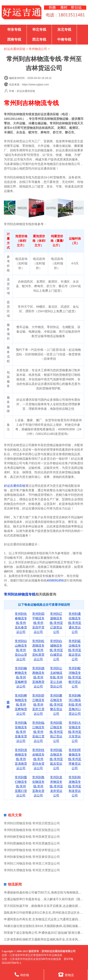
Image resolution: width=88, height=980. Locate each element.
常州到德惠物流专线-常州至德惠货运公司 (38, 677)
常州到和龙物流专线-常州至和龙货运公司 (75, 786)
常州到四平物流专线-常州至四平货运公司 (38, 623)
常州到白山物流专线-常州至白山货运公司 (21, 650)
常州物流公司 (38, 49)
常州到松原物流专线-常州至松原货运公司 (38, 650)
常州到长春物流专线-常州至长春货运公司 (21, 623)
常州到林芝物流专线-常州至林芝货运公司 (32, 837)
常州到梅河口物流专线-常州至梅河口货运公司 (75, 705)
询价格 (22, 974)
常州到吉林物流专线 (20, 594)
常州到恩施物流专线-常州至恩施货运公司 (32, 843)
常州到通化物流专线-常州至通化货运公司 (75, 623)
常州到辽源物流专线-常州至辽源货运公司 (56, 623)
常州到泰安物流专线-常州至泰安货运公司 (32, 857)
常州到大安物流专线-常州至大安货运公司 (75, 732)
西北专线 (39, 39)
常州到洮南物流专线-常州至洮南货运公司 (21, 759)
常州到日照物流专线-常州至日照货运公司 (32, 823)
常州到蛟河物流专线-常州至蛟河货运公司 (75, 677)
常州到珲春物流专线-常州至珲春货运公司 (75, 759)
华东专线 (14, 30)
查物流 (66, 974)
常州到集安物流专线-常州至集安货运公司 (21, 732)
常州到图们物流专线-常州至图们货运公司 (21, 786)
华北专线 (39, 30)
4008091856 (55, 580)
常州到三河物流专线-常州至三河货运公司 (32, 863)
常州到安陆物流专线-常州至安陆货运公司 (32, 830)
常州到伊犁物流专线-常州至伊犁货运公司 (32, 850)
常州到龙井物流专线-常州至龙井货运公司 (56, 786)
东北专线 (64, 30)
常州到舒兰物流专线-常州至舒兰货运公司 (38, 705)
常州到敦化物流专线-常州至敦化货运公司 (38, 786)
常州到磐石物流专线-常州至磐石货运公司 (56, 705)
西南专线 (14, 39)
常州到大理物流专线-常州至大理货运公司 (32, 870)
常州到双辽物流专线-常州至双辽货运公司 (56, 732)
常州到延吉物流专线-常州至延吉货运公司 (56, 759)
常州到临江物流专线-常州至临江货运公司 (38, 732)
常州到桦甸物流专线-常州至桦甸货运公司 (21, 705)
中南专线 (64, 39)
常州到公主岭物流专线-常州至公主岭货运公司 (56, 677)
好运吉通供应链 (15, 49)
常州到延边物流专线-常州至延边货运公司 (75, 650)
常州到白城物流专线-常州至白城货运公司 (56, 650)
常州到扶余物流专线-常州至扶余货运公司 (38, 759)
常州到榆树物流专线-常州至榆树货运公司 (21, 677)
